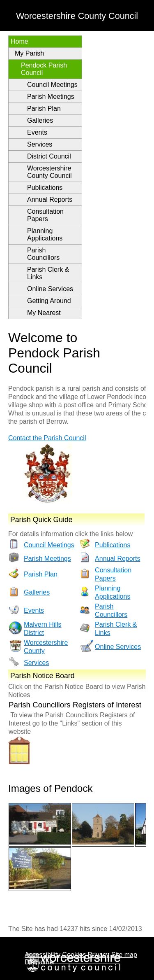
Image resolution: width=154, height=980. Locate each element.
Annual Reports (50, 199)
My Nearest (44, 313)
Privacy (99, 955)
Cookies (74, 955)
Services (40, 144)
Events (37, 132)
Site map (124, 955)
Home (20, 41)
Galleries (40, 120)
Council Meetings (52, 85)
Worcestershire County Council (49, 172)
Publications (45, 188)
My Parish (29, 53)
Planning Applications (45, 234)
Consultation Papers (45, 215)
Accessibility (43, 955)
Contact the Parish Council (47, 438)
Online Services (50, 289)
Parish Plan (44, 108)
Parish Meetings (51, 97)
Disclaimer (40, 962)
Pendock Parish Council (44, 69)
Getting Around (49, 301)
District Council (49, 156)
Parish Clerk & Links (48, 273)
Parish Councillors (43, 254)
